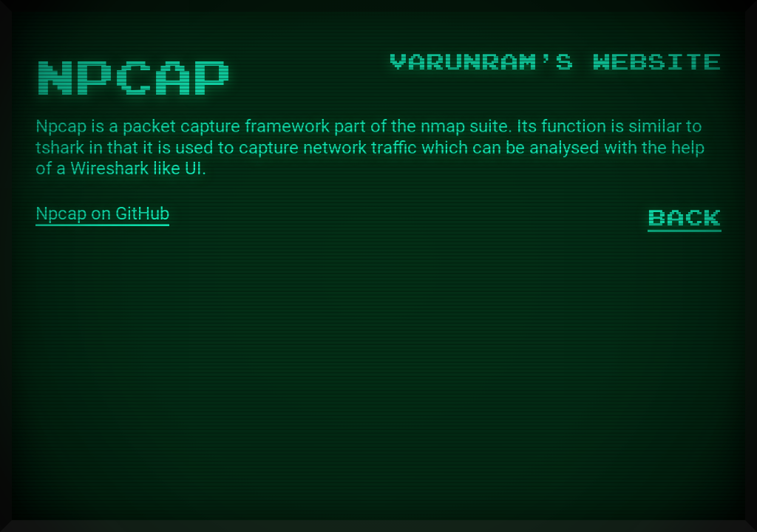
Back (685, 216)
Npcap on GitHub (102, 214)
